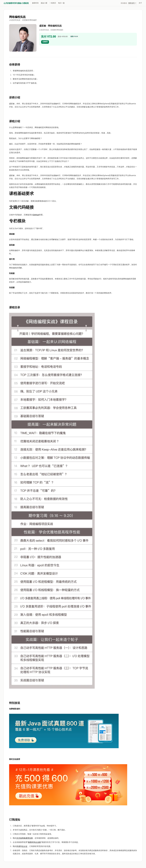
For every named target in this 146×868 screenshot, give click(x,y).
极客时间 (35, 3)
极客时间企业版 (34, 842)
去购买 (45, 42)
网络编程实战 (17, 17)
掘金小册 (44, 3)
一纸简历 (53, 3)
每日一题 (61, 3)
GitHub (36, 215)
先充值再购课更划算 (25, 838)
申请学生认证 (22, 846)
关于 (140, 3)
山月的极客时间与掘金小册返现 (16, 3)
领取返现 (132, 3)
